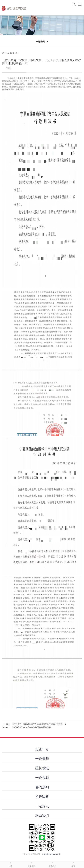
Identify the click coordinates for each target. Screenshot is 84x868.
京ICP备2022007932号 (51, 854)
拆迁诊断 (42, 797)
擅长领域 (42, 768)
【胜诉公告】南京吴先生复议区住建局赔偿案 (31, 727)
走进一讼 (42, 749)
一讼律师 (42, 759)
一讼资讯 (42, 806)
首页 (10, 864)
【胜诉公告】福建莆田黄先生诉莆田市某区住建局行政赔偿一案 (39, 724)
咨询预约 (42, 787)
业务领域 (31, 864)
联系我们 (42, 816)
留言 (74, 864)
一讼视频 (42, 778)
